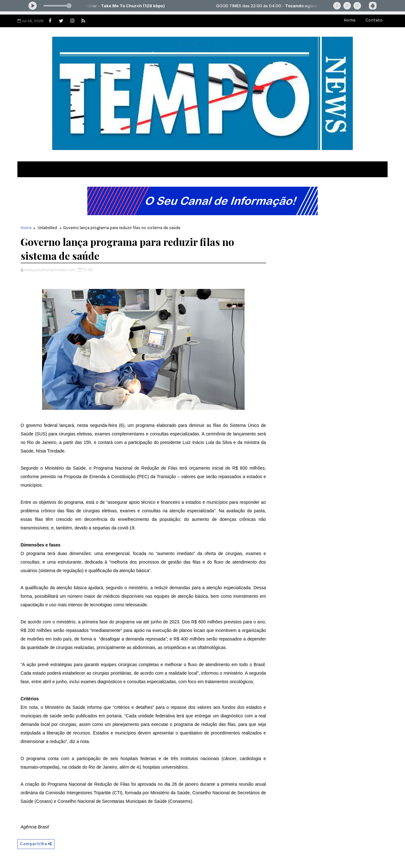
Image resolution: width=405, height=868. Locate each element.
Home (349, 20)
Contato (374, 20)
